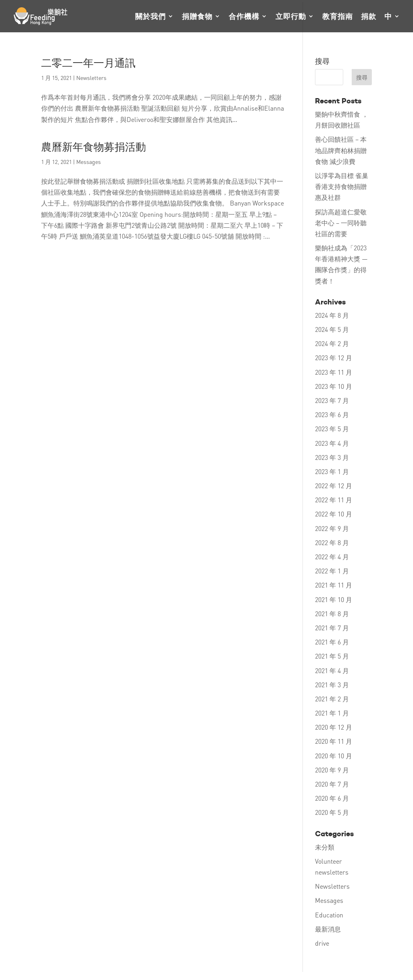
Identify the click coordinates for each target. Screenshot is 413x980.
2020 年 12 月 (334, 727)
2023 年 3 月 (332, 457)
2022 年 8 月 (332, 542)
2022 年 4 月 (332, 557)
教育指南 (338, 17)
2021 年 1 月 (332, 713)
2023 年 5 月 (332, 429)
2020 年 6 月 (332, 798)
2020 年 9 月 (332, 770)
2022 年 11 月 (334, 500)
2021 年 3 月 (332, 685)
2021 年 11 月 (334, 585)
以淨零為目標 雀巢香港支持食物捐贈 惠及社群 (342, 186)
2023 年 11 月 (334, 372)
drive (322, 943)
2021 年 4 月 (332, 670)
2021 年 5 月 (332, 656)
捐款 (369, 17)
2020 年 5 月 (332, 812)
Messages (89, 162)
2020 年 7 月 (332, 784)
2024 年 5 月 (332, 329)
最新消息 (328, 929)
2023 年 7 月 (332, 400)
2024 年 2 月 (332, 343)
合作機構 (244, 17)
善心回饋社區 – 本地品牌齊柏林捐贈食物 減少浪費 (341, 150)
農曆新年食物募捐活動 (94, 147)
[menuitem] (392, 23)
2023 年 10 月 (334, 386)
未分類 (325, 847)
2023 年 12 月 (334, 358)
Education (329, 915)
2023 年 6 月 (332, 414)
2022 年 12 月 (334, 486)
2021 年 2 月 (332, 699)
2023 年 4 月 (332, 443)
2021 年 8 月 (332, 614)
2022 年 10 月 (334, 514)
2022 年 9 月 (332, 528)
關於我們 (150, 17)
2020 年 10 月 (334, 756)
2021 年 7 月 (332, 628)
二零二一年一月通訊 (88, 63)
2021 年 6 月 (332, 642)
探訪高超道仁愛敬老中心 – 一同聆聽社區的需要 (341, 223)
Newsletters (91, 78)
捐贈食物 (197, 17)
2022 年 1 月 (332, 571)
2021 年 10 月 (334, 599)
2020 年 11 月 (334, 741)
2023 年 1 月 (332, 471)
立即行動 (291, 17)
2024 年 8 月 (332, 315)
